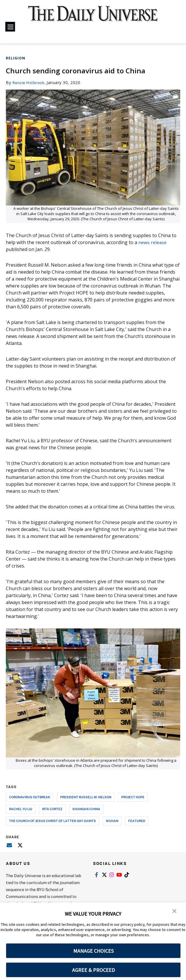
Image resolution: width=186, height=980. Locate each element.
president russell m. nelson (86, 797)
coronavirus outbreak (30, 797)
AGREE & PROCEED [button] (93, 970)
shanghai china (86, 809)
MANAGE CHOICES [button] (93, 951)
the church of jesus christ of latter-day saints (52, 820)
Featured (137, 820)
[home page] (93, 17)
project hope (133, 797)
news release (153, 242)
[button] (174, 911)
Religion (16, 58)
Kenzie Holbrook (29, 82)
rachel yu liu (21, 809)
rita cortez (52, 809)
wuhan (112, 820)
